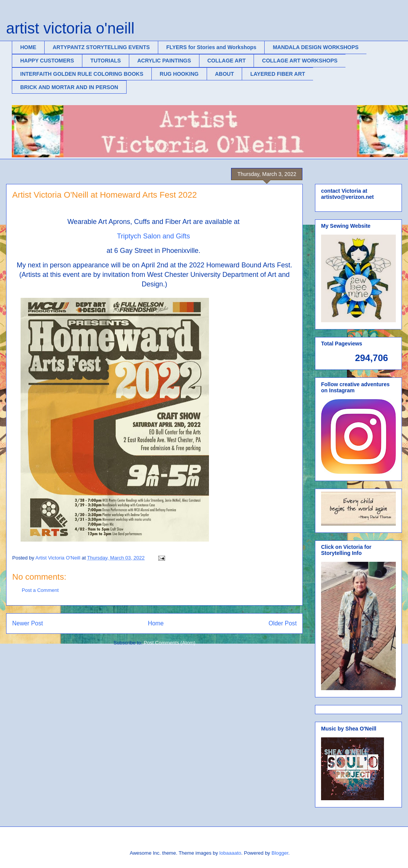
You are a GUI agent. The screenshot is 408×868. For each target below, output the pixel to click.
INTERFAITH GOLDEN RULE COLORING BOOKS (82, 74)
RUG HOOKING (179, 74)
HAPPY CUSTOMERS (47, 61)
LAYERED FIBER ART (278, 74)
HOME (28, 47)
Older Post (283, 623)
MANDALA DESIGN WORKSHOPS (316, 47)
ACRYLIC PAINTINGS (164, 61)
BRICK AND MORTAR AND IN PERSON (69, 87)
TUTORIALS (106, 61)
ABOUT (225, 74)
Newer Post (28, 623)
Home (156, 623)
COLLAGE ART (227, 61)
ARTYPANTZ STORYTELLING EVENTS (101, 47)
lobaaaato (230, 853)
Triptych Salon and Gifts (154, 236)
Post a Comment (40, 590)
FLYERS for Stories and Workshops (211, 47)
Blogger (280, 853)
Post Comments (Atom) (169, 643)
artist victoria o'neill (70, 28)
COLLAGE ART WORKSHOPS (300, 61)
